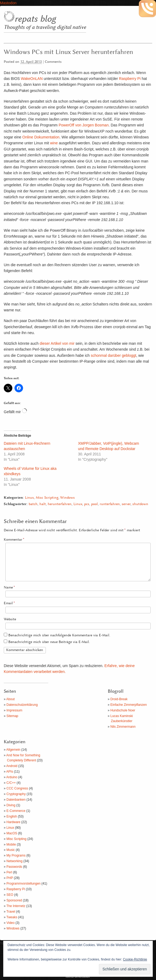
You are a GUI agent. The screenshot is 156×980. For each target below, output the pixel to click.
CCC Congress (17, 788)
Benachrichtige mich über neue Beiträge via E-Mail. (49, 642)
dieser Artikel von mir (57, 343)
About (10, 699)
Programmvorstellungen (23, 884)
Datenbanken (16, 800)
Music (11, 850)
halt (43, 504)
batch (33, 504)
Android (12, 766)
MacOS (12, 833)
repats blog (35, 19)
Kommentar (14, 540)
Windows (67, 498)
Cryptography (16, 794)
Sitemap (12, 716)
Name (9, 588)
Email (9, 603)
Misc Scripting (47, 498)
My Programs (16, 855)
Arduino (12, 777)
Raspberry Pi (130, 79)
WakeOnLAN (32, 79)
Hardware (13, 822)
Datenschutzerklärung (22, 705)
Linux (29, 498)
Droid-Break (119, 699)
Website (10, 619)
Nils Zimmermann (123, 727)
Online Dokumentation (41, 137)
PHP (10, 878)
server (126, 504)
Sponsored (14, 900)
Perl (9, 872)
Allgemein (13, 750)
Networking (14, 861)
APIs (10, 772)
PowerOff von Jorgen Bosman (84, 125)
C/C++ (11, 783)
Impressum (14, 710)
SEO (10, 895)
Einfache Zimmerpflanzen (129, 705)
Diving (11, 805)
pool (94, 504)
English (12, 816)
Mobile (11, 845)
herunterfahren (60, 504)
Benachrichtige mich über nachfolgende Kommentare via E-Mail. (59, 635)
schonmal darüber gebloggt (114, 355)
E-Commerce (16, 811)
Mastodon (8, 3)
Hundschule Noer (123, 710)
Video (10, 923)
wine (54, 143)
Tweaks (12, 917)
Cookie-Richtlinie (135, 959)
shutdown (140, 504)
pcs (87, 504)
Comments (53, 62)
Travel (11, 912)
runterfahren (110, 504)
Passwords (14, 867)
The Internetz (16, 906)
